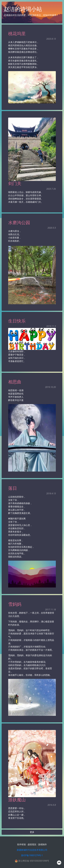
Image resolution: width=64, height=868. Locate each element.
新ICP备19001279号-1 (32, 855)
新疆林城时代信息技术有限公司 (32, 850)
